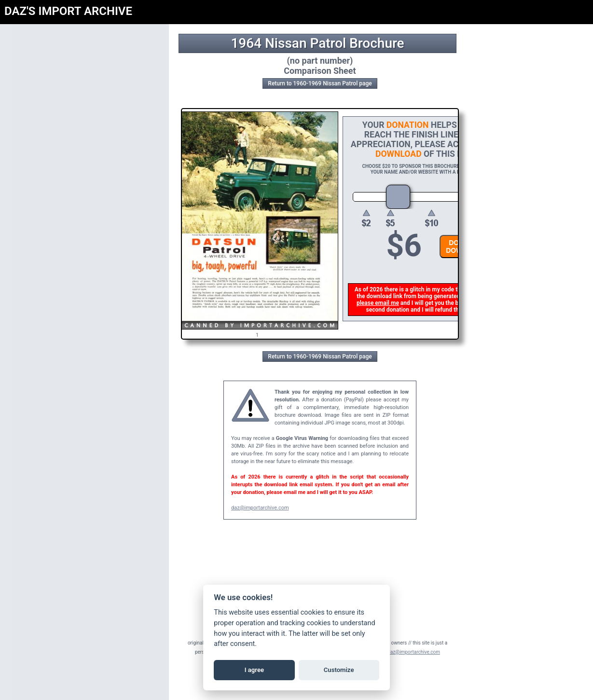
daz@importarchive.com (260, 508)
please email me (379, 303)
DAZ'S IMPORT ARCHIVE (68, 11)
